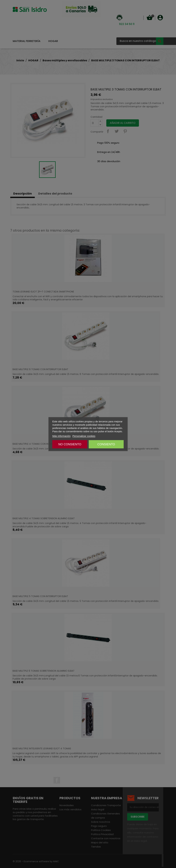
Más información (61, 436)
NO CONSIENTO (70, 444)
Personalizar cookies (84, 436)
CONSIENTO (106, 444)
